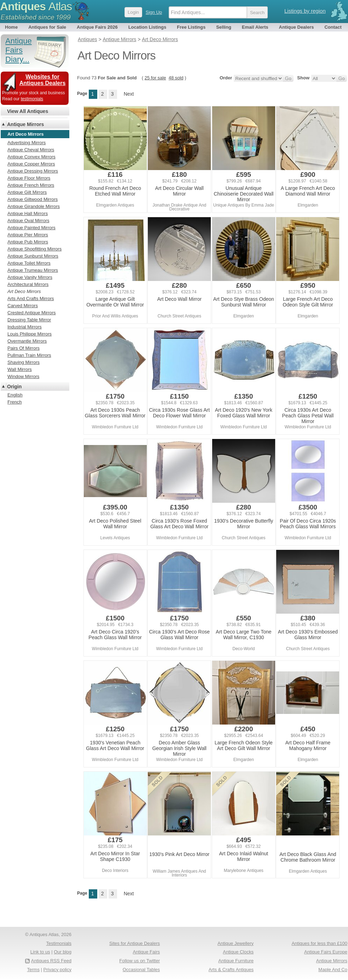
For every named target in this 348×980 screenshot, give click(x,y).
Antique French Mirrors (31, 185)
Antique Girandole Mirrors (34, 206)
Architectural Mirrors (28, 284)
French (14, 402)
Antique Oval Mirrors (28, 221)
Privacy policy (57, 970)
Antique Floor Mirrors (29, 178)
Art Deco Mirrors (24, 291)
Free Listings (191, 27)
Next (129, 94)
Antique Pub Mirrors (28, 242)
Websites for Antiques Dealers (43, 80)
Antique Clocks (238, 952)
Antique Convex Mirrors (31, 157)
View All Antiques (28, 111)
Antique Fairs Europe (326, 952)
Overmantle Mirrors (27, 341)
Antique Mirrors (25, 124)
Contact (333, 27)
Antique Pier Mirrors (28, 235)
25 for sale (155, 78)
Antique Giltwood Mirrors (33, 199)
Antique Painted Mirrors (31, 228)
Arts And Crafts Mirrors (31, 298)
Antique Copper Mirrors (31, 164)
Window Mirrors (23, 376)
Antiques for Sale (47, 27)
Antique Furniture (236, 961)
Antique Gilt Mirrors (27, 192)
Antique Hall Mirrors (28, 213)
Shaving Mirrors (24, 362)
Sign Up (154, 12)
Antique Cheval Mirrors (31, 150)
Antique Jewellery (236, 943)
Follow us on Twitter (140, 961)
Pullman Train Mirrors (29, 355)
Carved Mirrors (23, 306)
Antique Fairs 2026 (97, 27)
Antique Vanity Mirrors (30, 277)
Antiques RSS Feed (51, 961)
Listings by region (305, 11)
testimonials (32, 99)
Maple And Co (333, 970)
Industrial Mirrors (25, 327)
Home (11, 27)
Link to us (40, 952)
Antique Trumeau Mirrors (33, 270)
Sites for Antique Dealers (135, 943)
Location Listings (147, 27)
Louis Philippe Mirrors (30, 334)
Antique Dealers (297, 27)
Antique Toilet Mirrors (29, 263)
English (15, 395)
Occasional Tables (141, 970)
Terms (33, 970)
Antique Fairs (146, 952)
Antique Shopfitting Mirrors (34, 249)
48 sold (176, 78)
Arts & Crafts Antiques (231, 970)
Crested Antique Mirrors (32, 313)
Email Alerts (255, 27)
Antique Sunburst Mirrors (33, 256)
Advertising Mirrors (27, 143)
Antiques (36, 6)
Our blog (63, 952)
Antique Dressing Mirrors (33, 171)
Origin (14, 387)
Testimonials (59, 943)
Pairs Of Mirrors (24, 348)
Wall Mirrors (20, 369)
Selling (224, 27)
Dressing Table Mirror (29, 320)
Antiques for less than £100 (319, 943)
